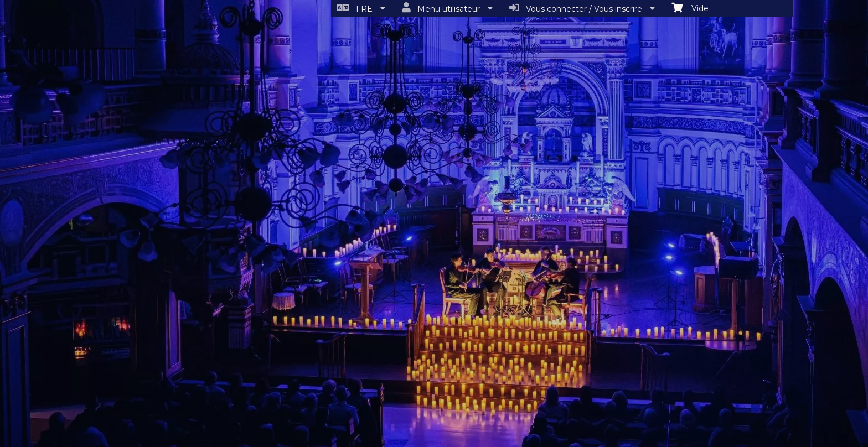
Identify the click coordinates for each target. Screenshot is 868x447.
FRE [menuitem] (361, 8)
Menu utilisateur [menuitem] (447, 8)
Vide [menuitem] (690, 7)
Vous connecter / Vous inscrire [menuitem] (582, 8)
